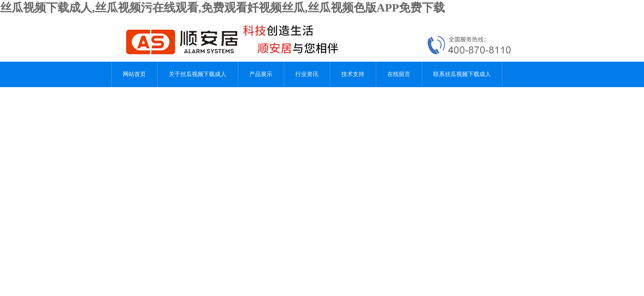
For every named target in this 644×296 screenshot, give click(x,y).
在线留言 (399, 74)
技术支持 (353, 74)
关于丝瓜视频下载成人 (198, 74)
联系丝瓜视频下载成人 (462, 74)
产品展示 (261, 74)
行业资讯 (307, 74)
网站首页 (134, 74)
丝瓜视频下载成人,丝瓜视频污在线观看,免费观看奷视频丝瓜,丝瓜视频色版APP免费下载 (222, 8)
